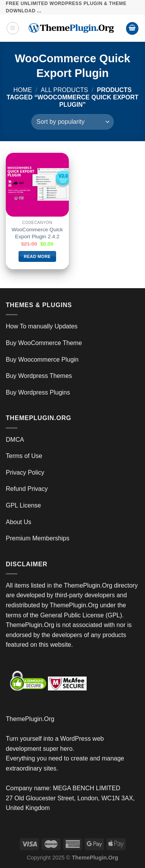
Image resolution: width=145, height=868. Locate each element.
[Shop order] (72, 122)
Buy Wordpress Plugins (38, 392)
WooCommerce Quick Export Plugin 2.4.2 (37, 233)
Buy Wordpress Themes (39, 376)
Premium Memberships (38, 538)
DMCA (15, 440)
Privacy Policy (25, 472)
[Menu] (13, 28)
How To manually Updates (42, 326)
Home (23, 90)
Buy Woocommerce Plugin (42, 360)
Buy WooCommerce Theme (44, 343)
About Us (19, 522)
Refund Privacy (27, 489)
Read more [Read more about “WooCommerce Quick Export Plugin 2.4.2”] (37, 256)
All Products (65, 90)
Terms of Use (24, 456)
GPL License (23, 505)
